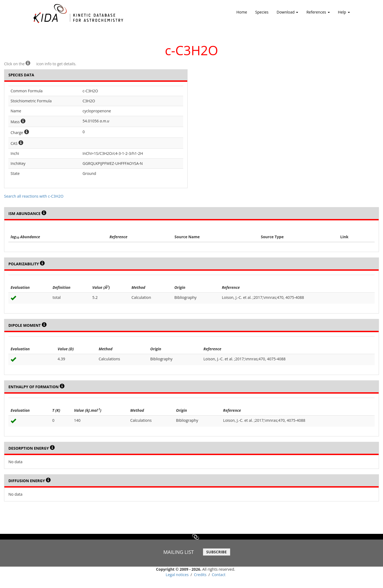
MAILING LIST (178, 552)
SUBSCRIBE (216, 552)
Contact (218, 575)
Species (262, 12)
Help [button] (344, 14)
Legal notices (177, 575)
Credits (200, 575)
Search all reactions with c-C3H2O (34, 196)
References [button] (318, 14)
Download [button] (288, 14)
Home (242, 12)
